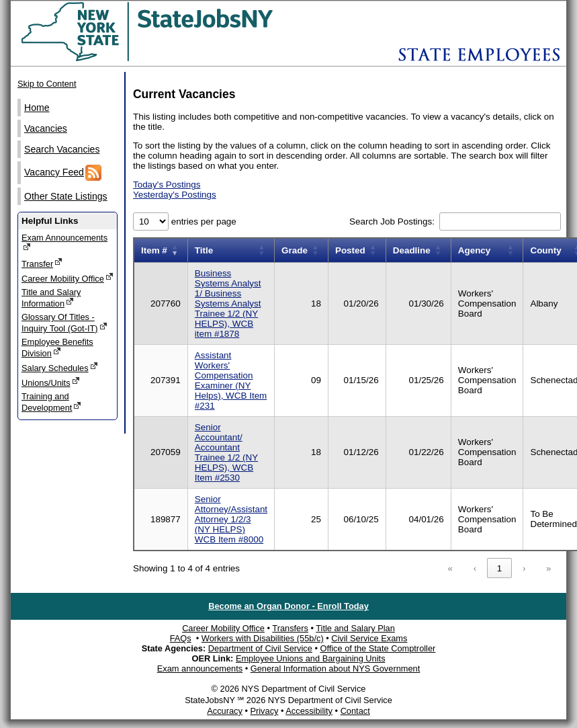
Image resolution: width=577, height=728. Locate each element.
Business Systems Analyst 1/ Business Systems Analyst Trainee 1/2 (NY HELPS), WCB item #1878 (228, 304)
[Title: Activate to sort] (231, 250)
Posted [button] (350, 250)
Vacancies (46, 128)
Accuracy (225, 711)
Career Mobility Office (68, 278)
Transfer (42, 263)
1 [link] (499, 568)
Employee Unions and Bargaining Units (311, 658)
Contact (355, 711)
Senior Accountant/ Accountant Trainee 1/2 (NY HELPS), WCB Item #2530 (226, 452)
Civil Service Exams (369, 638)
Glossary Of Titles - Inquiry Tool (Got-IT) (64, 323)
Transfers (290, 628)
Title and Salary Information (51, 298)
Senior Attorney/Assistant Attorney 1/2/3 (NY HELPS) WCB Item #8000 (231, 519)
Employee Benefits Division (57, 348)
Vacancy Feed (63, 173)
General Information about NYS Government (336, 669)
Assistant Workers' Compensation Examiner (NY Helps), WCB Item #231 (231, 380)
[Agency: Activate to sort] (487, 250)
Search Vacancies (62, 149)
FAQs (181, 638)
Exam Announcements (64, 242)
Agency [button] (475, 250)
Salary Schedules (60, 367)
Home (37, 108)
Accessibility (309, 711)
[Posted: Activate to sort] (357, 250)
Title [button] (204, 250)
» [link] (548, 568)
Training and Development (51, 402)
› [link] (524, 568)
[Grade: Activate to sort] (302, 250)
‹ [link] (475, 568)
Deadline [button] (412, 250)
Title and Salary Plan (355, 628)
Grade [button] (295, 250)
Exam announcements (200, 669)
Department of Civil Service (260, 648)
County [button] (545, 250)
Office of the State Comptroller (378, 648)
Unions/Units (51, 382)
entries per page (203, 221)
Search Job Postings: (393, 221)
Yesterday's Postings (175, 195)
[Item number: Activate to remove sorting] (161, 250)
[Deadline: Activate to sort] (418, 250)
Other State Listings (66, 196)
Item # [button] (154, 250)
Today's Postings (167, 185)
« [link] (450, 568)
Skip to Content (47, 84)
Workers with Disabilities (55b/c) (263, 638)
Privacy (264, 711)
